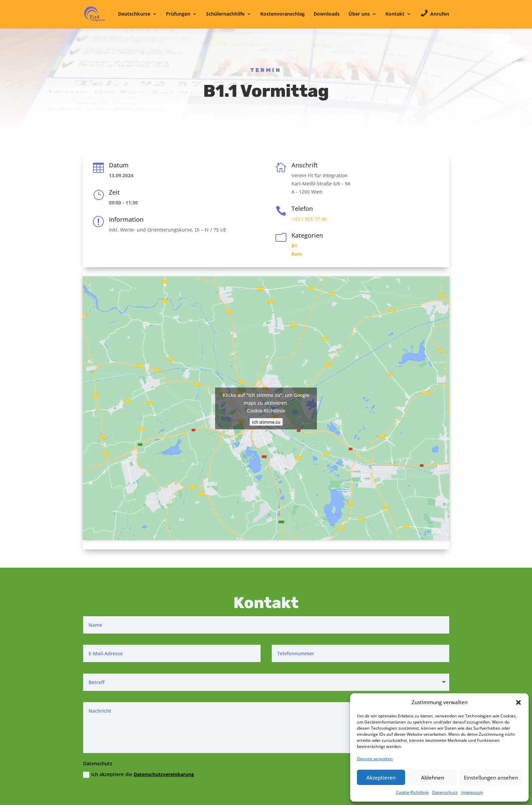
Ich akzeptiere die (139, 774)
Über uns (359, 14)
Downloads (327, 14)
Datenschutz (445, 792)
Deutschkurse (134, 14)
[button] (518, 702)
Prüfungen (178, 14)
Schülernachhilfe (225, 14)
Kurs (297, 254)
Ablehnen (433, 777)
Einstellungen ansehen (491, 777)
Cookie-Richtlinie (412, 792)
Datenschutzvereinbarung (164, 774)
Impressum (472, 792)
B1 (294, 246)
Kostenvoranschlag (282, 14)
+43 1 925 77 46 (309, 219)
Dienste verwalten (375, 759)
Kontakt (395, 14)
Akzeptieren (381, 777)
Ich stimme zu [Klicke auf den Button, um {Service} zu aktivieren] (266, 422)
